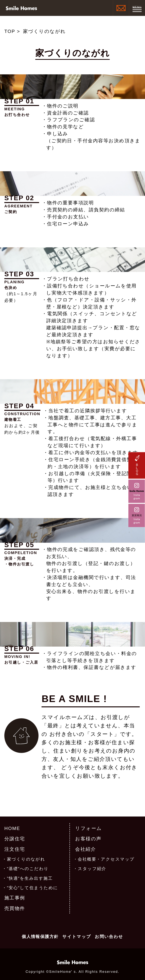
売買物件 (15, 908)
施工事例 (15, 898)
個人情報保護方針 (40, 937)
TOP (10, 31)
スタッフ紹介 (92, 869)
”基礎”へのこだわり (28, 869)
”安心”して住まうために (33, 888)
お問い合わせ (109, 937)
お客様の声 (88, 839)
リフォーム (88, 828)
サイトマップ (77, 937)
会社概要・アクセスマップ (106, 859)
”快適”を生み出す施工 (30, 878)
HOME (12, 828)
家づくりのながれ (26, 859)
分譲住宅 (15, 839)
